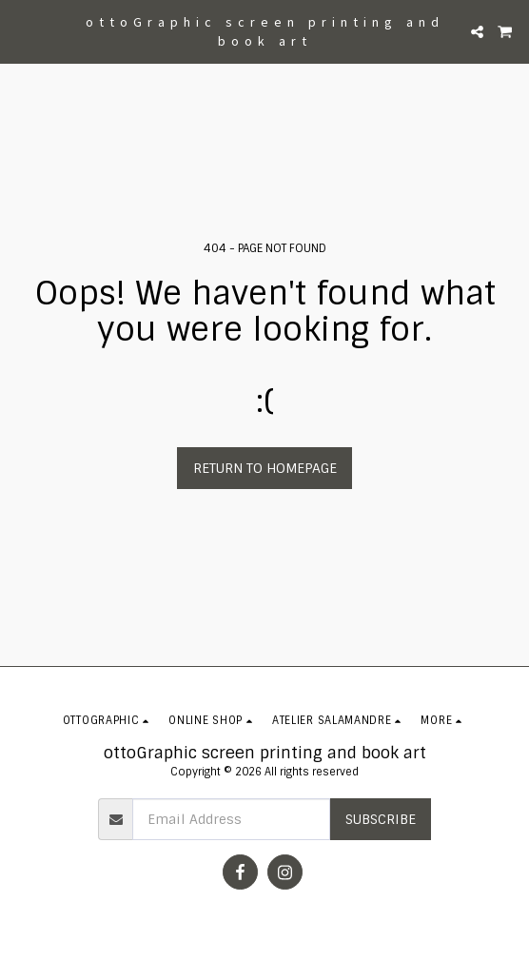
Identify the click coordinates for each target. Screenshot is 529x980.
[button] (21, 31)
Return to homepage (265, 468)
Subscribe (381, 819)
